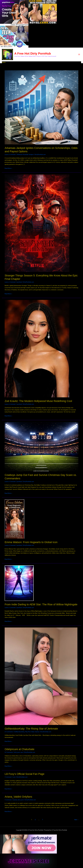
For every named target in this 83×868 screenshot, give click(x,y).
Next (77, 819)
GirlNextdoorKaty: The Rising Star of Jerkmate (31, 728)
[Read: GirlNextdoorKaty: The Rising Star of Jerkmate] (41, 675)
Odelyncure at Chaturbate (19, 749)
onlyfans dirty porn (18, 799)
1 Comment (8, 776)
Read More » (8, 168)
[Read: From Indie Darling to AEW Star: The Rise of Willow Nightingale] (19, 582)
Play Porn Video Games (32, 731)
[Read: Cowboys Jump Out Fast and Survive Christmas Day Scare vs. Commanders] (41, 446)
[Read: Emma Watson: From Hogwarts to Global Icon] (14, 518)
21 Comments (9, 731)
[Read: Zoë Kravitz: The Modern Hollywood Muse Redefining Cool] (37, 348)
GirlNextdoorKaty (19, 731)
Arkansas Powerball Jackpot (25, 154)
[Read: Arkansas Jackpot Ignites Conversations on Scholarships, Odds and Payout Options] (41, 107)
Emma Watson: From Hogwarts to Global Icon (31, 542)
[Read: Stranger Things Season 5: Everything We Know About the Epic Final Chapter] (37, 222)
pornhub (19, 281)
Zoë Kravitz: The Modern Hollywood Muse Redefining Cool (38, 400)
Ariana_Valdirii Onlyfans (18, 796)
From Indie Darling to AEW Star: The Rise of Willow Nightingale (41, 604)
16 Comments (9, 752)
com (14, 776)
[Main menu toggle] (79, 54)
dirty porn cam (19, 752)
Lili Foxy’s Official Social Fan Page (24, 773)
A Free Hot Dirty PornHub (32, 53)
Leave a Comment (10, 154)
